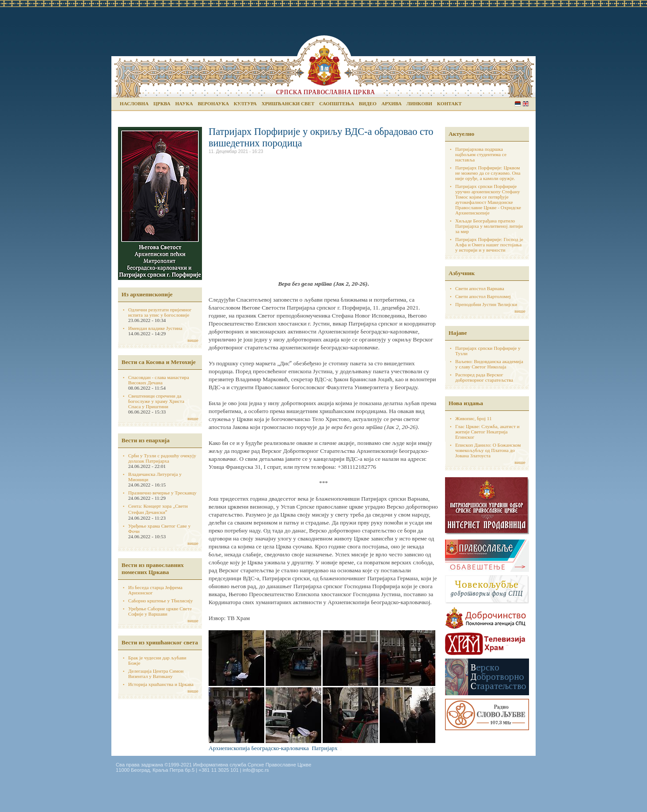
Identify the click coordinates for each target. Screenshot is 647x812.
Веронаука (213, 103)
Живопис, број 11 (473, 418)
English (526, 104)
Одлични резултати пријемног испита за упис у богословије (160, 312)
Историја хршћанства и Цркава (161, 684)
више (193, 340)
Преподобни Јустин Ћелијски (486, 304)
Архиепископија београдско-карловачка (259, 748)
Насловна (134, 103)
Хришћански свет (288, 103)
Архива (392, 103)
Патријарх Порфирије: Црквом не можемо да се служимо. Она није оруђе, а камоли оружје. (488, 173)
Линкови (419, 103)
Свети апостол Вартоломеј (483, 296)
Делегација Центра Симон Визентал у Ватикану (156, 674)
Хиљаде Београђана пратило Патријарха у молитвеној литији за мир (489, 226)
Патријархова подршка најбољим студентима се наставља (481, 154)
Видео (368, 103)
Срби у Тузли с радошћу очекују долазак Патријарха (162, 458)
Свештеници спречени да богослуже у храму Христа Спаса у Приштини (156, 401)
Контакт (449, 103)
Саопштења (337, 103)
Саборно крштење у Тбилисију (160, 601)
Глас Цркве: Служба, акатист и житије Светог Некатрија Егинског (487, 432)
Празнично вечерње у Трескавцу (162, 493)
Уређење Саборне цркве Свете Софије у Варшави (160, 611)
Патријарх (324, 748)
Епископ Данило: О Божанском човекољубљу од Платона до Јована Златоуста (488, 450)
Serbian (518, 104)
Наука (184, 103)
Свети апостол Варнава (480, 288)
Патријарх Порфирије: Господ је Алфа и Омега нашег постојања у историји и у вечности (489, 245)
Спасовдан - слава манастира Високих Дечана (159, 380)
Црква (162, 103)
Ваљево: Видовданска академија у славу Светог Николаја (489, 364)
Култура (245, 103)
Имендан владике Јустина (155, 328)
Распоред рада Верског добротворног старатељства (484, 377)
